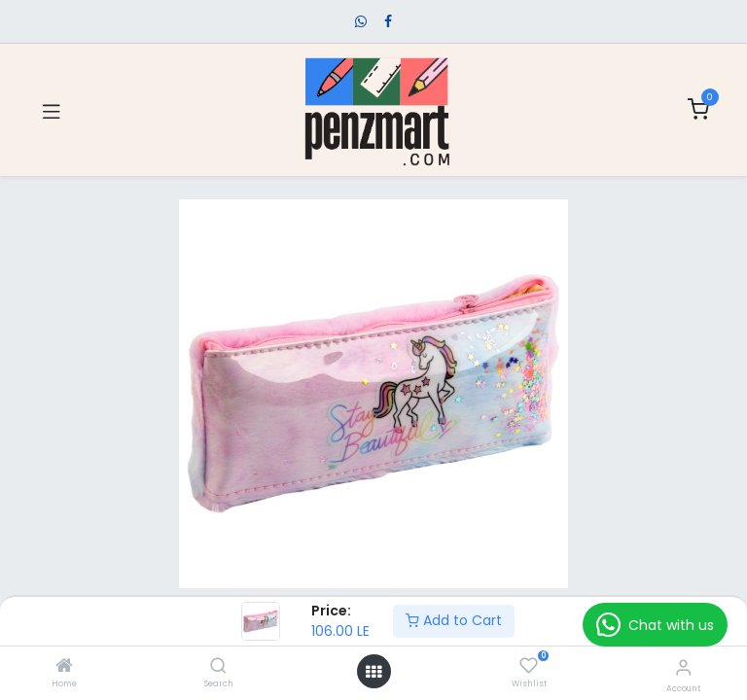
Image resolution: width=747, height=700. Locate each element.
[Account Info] (683, 667)
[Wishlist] (529, 666)
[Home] (64, 667)
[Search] (218, 667)
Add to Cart (454, 620)
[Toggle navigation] (52, 110)
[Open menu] (373, 672)
